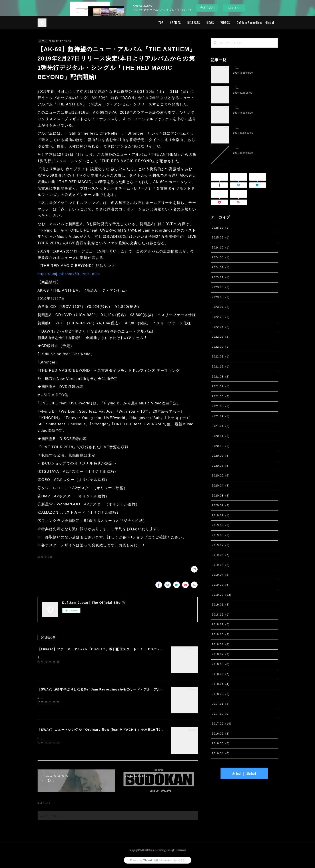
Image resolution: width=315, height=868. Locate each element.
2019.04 (221, 575)
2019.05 (221, 565)
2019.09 (221, 525)
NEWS (210, 23)
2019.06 (221, 555)
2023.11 (221, 277)
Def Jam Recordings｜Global (256, 23)
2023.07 (221, 307)
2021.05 (221, 406)
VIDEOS (225, 23)
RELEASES (194, 23)
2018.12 (221, 615)
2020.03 (221, 496)
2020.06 (221, 476)
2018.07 (221, 654)
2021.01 (221, 426)
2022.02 (221, 347)
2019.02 (222, 595)
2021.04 (221, 416)
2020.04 (221, 486)
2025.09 (221, 238)
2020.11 (221, 436)
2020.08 (221, 456)
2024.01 (221, 267)
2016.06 (221, 734)
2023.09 (221, 287)
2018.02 (221, 694)
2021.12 (221, 367)
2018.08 (221, 644)
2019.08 (221, 535)
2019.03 (221, 585)
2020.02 (221, 505)
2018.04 (221, 684)
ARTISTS (175, 23)
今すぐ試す (207, 8)
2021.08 (221, 377)
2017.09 (222, 724)
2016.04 (221, 753)
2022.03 (221, 337)
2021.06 (221, 396)
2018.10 (221, 634)
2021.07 (221, 386)
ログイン (234, 8)
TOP (161, 23)
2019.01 (221, 605)
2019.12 (221, 515)
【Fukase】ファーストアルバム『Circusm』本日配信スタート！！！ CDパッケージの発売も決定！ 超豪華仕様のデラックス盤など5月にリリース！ (153, 649)
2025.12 (221, 228)
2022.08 (221, 317)
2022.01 (221, 357)
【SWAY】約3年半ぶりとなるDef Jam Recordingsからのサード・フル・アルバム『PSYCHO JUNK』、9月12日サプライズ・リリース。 (146, 689)
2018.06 (221, 664)
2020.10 (221, 446)
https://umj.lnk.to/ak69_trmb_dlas (69, 274)
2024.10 (221, 248)
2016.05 (221, 743)
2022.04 (221, 327)
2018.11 (221, 624)
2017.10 (221, 714)
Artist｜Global (244, 773)
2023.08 (221, 297)
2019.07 (221, 545)
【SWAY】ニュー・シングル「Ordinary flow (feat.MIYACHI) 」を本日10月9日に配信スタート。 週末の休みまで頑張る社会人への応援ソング (149, 730)
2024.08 (221, 257)
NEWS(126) (45, 557)
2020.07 (221, 466)
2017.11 (221, 704)
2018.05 (221, 674)
